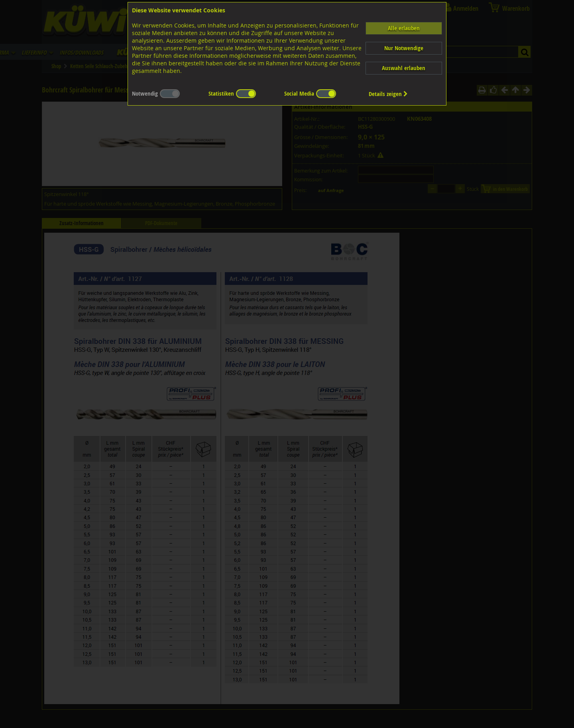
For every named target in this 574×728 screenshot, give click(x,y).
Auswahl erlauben (404, 68)
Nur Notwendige (404, 48)
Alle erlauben (404, 28)
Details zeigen (388, 94)
